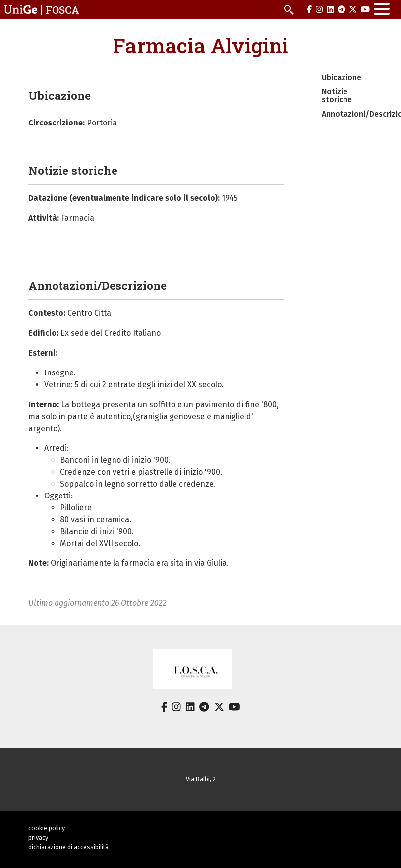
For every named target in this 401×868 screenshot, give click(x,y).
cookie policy (47, 828)
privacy (38, 837)
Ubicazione (342, 78)
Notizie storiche (337, 95)
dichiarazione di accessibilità (68, 847)
